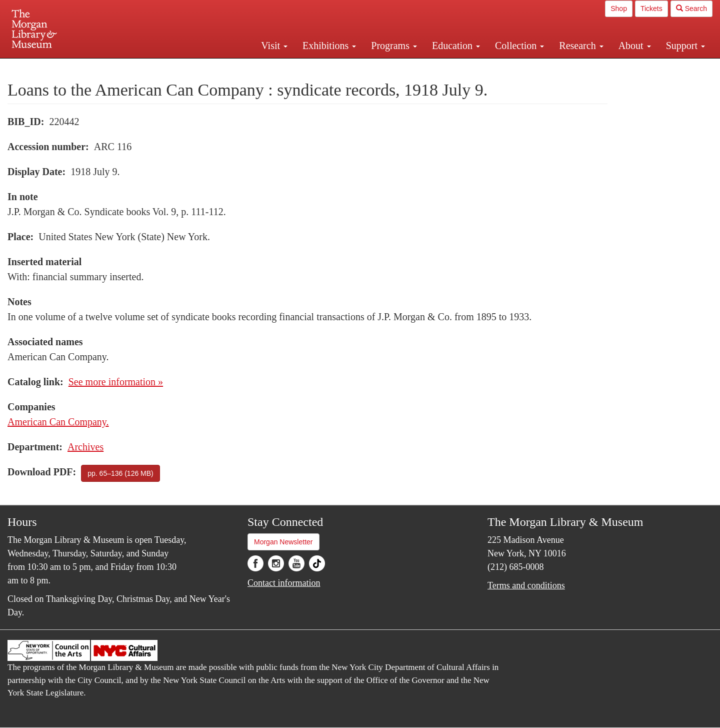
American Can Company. (58, 422)
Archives (85, 447)
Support (685, 46)
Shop (619, 9)
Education (456, 46)
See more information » (116, 382)
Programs (394, 46)
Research (581, 46)
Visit (274, 46)
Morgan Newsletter (283, 542)
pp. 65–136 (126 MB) (120, 473)
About (635, 46)
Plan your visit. (241, 67)
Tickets (651, 9)
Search (691, 9)
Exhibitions (329, 46)
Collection (519, 46)
